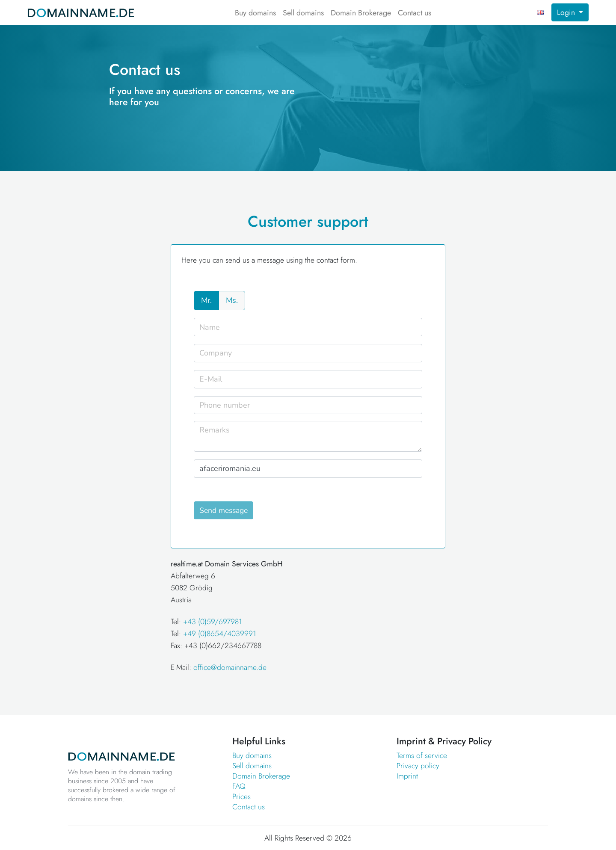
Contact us (415, 13)
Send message (224, 510)
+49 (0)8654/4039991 (220, 634)
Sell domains (303, 13)
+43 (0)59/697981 (213, 622)
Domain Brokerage (361, 13)
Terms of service (422, 755)
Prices (241, 797)
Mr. (206, 300)
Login (567, 12)
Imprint (407, 776)
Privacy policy (418, 766)
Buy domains (255, 13)
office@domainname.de (230, 667)
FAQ (239, 786)
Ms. (232, 300)
